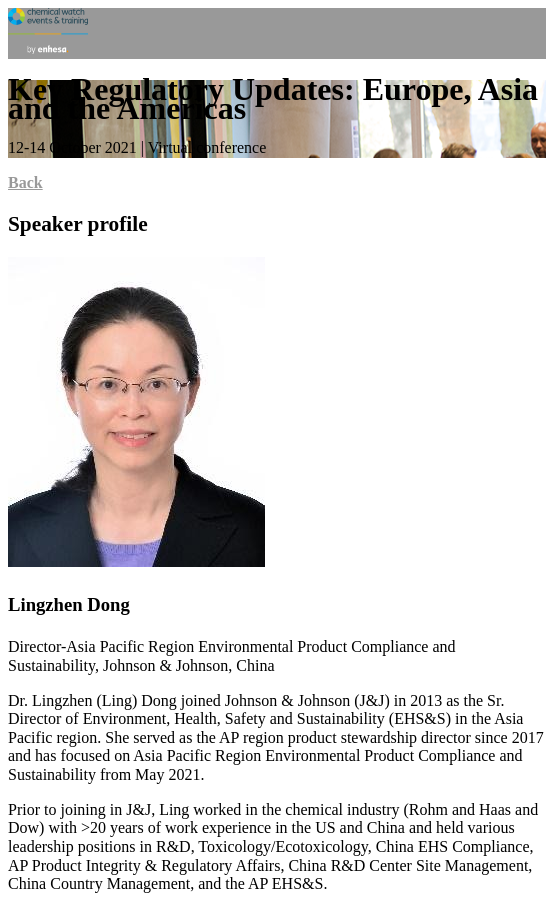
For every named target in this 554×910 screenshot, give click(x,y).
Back (25, 182)
